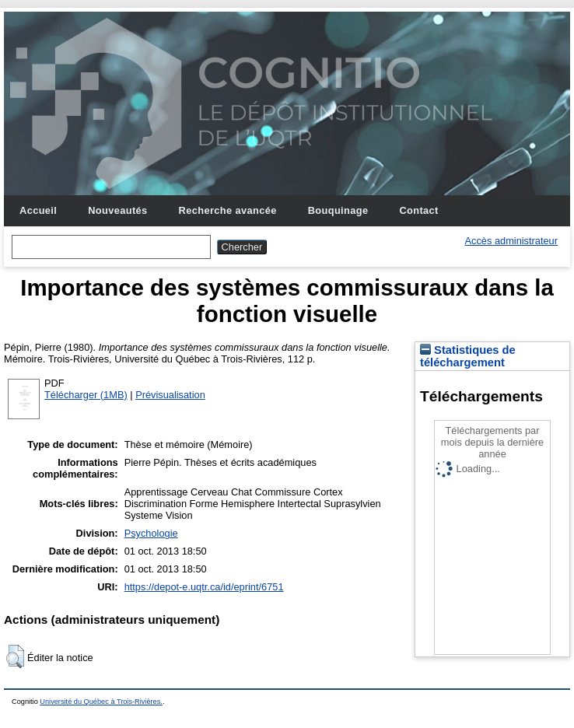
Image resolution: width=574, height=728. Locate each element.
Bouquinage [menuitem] (338, 210)
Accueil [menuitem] (38, 210)
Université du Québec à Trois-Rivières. (101, 702)
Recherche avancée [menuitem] (228, 210)
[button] (15, 656)
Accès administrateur (511, 241)
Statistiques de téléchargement (468, 356)
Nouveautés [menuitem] (117, 210)
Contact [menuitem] (418, 210)
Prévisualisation (170, 395)
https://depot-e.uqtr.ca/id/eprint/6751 (204, 587)
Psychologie (151, 533)
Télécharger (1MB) (86, 395)
